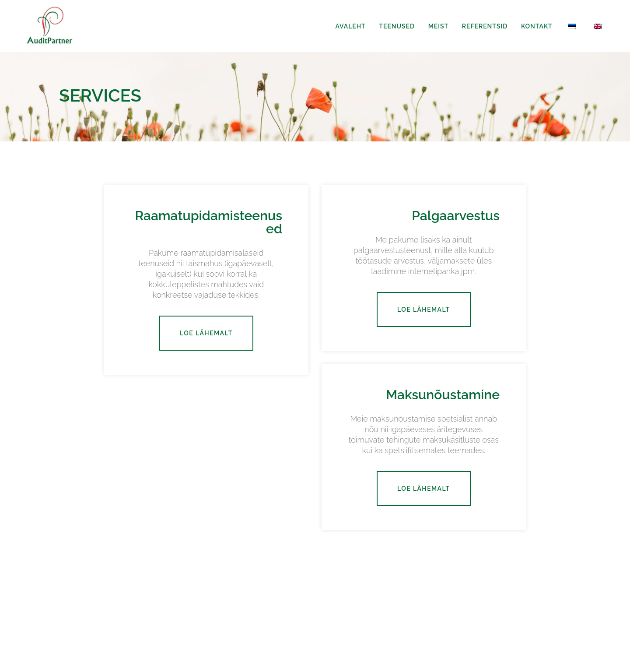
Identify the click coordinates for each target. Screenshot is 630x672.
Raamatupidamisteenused (208, 222)
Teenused (397, 26)
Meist (439, 26)
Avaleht (350, 26)
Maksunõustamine (443, 395)
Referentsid (485, 26)
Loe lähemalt (206, 333)
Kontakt (537, 26)
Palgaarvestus (456, 216)
